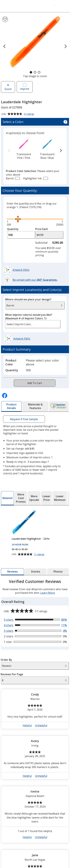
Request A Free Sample (24, 419)
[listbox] (33, 324)
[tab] (11, 406)
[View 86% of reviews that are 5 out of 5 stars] (35, 614)
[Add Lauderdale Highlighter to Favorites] (5, 19)
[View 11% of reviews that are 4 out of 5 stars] (35, 620)
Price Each (42, 229)
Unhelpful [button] (41, 720)
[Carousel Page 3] (39, 72)
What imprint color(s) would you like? (29, 317)
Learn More (48, 587)
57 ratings (29, 114)
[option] (24, 149)
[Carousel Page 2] (35, 72)
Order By (6, 654)
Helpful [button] (27, 720)
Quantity (13, 229)
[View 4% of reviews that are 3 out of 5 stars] (35, 625)
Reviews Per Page (12, 669)
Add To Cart (35, 383)
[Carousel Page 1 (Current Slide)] (31, 72)
